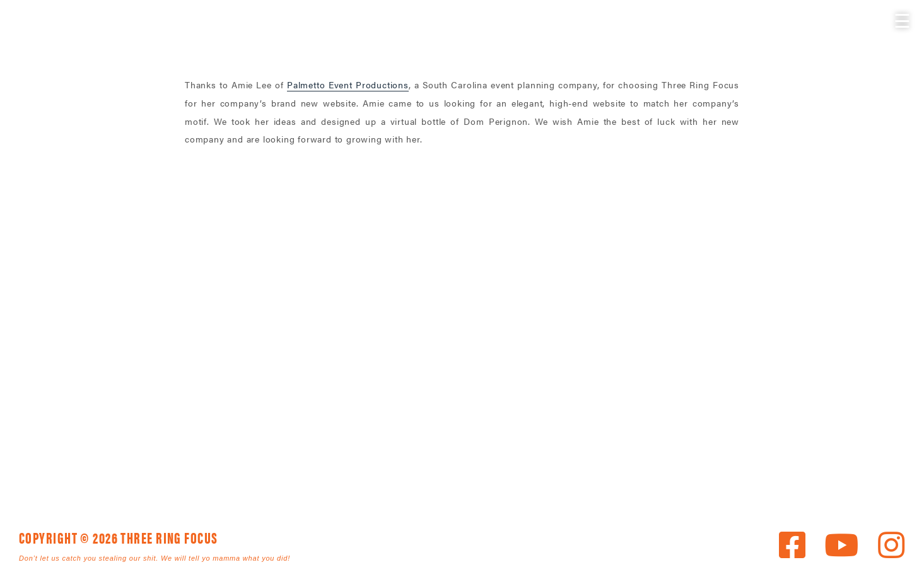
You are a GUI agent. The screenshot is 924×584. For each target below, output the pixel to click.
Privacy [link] (469, 465)
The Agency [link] (495, 450)
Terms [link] (553, 465)
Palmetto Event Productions (348, 85)
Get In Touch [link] (222, 465)
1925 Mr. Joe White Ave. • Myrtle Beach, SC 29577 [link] (433, 354)
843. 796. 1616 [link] (551, 354)
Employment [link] (357, 465)
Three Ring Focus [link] (43, 36)
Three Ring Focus (462, 297)
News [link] (593, 450)
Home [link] (189, 450)
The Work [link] (379, 450)
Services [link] (274, 450)
